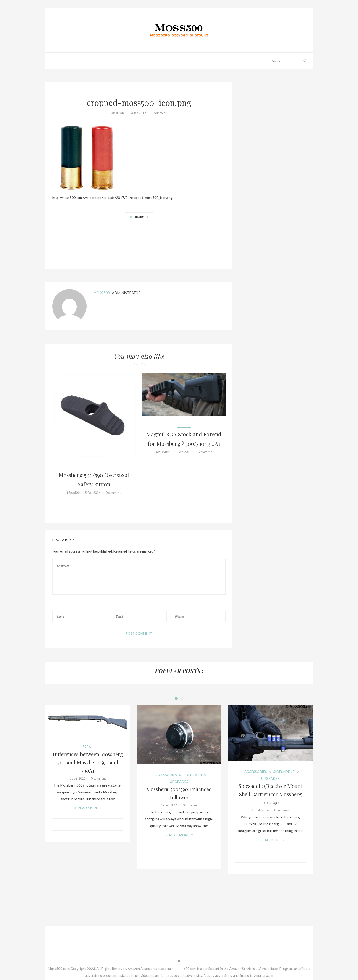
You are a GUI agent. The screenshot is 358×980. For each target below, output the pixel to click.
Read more (88, 808)
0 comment (159, 113)
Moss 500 (118, 113)
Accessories (166, 775)
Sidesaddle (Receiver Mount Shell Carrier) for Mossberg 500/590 (270, 794)
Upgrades (179, 782)
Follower (193, 775)
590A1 (88, 747)
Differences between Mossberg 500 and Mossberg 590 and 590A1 (88, 762)
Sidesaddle (284, 772)
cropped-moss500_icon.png (139, 102)
